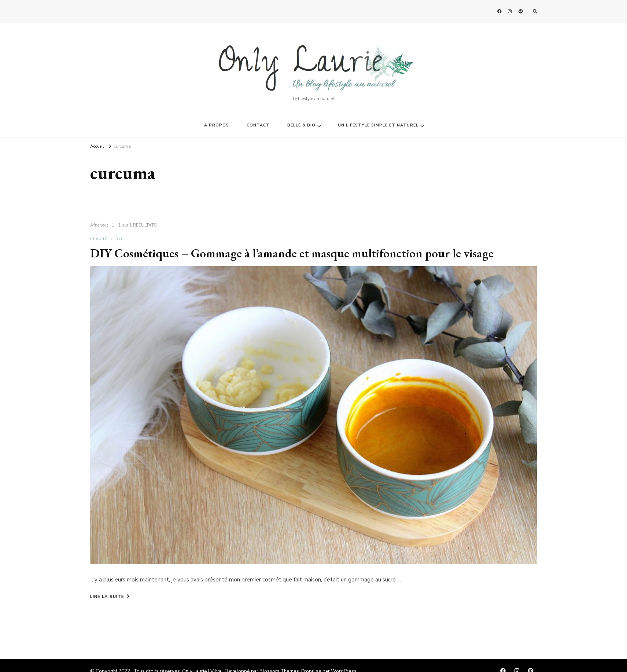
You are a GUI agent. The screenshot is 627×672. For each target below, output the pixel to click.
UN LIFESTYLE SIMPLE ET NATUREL (378, 125)
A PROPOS (217, 125)
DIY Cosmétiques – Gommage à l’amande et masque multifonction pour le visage (292, 253)
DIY (119, 239)
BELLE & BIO (301, 125)
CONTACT (258, 125)
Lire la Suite (110, 596)
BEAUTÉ (99, 239)
